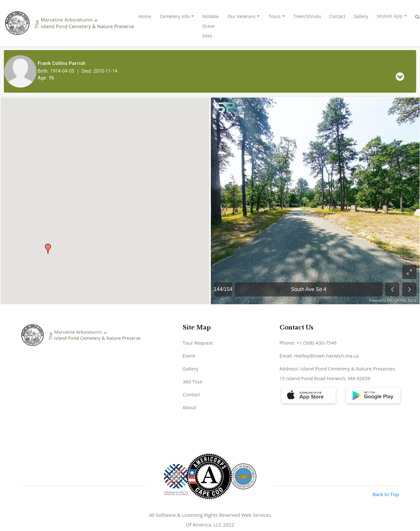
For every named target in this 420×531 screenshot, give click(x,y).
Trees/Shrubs (307, 16)
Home (145, 16)
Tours (275, 16)
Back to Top (386, 494)
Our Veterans (242, 16)
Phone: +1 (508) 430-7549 (308, 343)
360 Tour (193, 381)
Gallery (361, 16)
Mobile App (390, 16)
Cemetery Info (175, 16)
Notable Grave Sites (210, 26)
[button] (48, 249)
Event (189, 356)
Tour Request (198, 343)
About (190, 407)
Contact (337, 16)
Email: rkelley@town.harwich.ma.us (319, 356)
